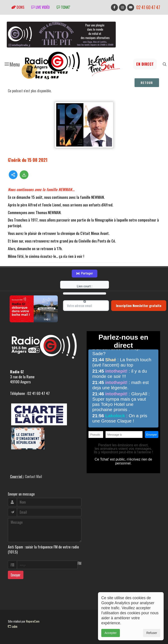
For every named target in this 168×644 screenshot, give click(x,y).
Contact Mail (33, 476)
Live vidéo (40, 7)
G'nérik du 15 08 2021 (28, 160)
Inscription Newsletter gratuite (139, 305)
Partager (84, 274)
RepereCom (33, 621)
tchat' (63, 7)
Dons (18, 7)
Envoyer (16, 575)
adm (13, 626)
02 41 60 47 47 (148, 7)
